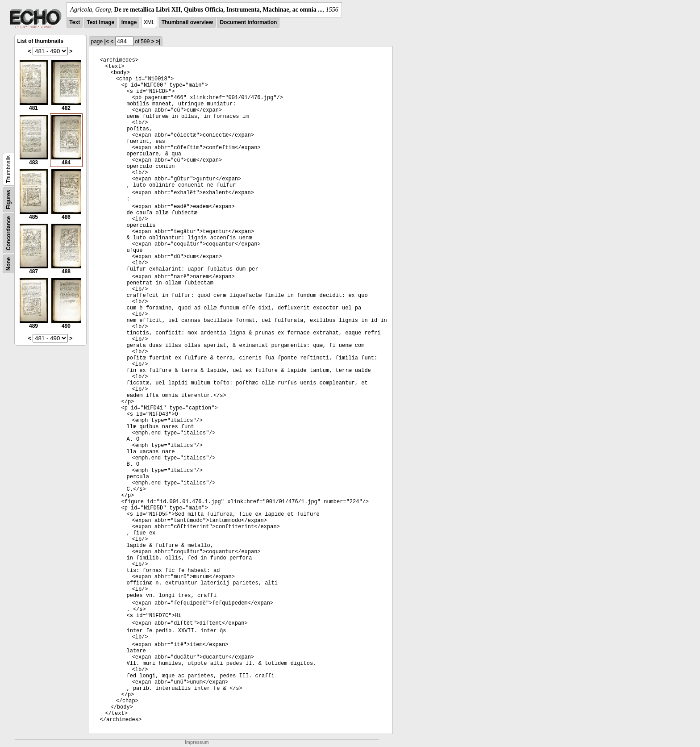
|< (107, 42)
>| (158, 42)
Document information (248, 22)
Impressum (197, 742)
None (8, 264)
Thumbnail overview (187, 22)
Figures (8, 199)
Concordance (8, 233)
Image (129, 22)
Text (75, 22)
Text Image (100, 22)
